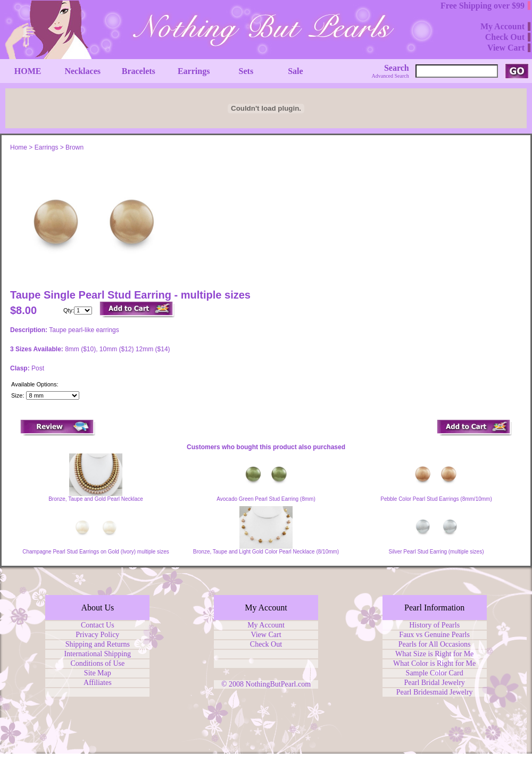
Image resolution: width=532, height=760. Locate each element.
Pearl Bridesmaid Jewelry (435, 692)
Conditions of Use (97, 663)
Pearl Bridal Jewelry (435, 683)
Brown (74, 147)
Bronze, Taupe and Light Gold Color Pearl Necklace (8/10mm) (266, 552)
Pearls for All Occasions (435, 644)
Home (19, 147)
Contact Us (98, 625)
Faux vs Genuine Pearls (434, 635)
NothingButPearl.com (279, 684)
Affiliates (98, 683)
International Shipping (98, 654)
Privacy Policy (97, 635)
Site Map (98, 673)
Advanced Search (390, 76)
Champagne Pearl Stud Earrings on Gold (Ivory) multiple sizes (96, 552)
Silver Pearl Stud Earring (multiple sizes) (437, 552)
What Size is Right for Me (434, 654)
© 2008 (234, 684)
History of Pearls (434, 625)
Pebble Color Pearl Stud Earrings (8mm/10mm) (436, 499)
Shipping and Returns (98, 644)
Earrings (47, 147)
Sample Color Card (435, 673)
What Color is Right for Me (434, 663)
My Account (266, 625)
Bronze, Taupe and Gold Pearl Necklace (96, 499)
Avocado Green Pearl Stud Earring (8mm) (266, 499)
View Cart (266, 635)
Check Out (266, 644)
